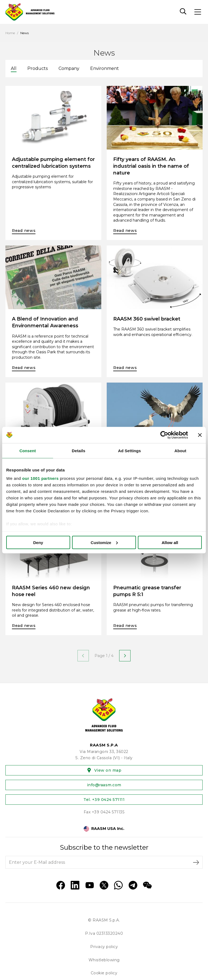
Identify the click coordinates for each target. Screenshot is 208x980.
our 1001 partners (40, 478)
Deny (38, 542)
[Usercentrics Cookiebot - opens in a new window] (164, 435)
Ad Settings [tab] (129, 450)
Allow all (170, 542)
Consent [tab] (28, 450)
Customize (104, 542)
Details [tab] (79, 450)
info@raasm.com (104, 785)
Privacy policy (104, 947)
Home (10, 33)
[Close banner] (200, 435)
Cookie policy (104, 973)
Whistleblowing (104, 960)
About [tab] (180, 450)
